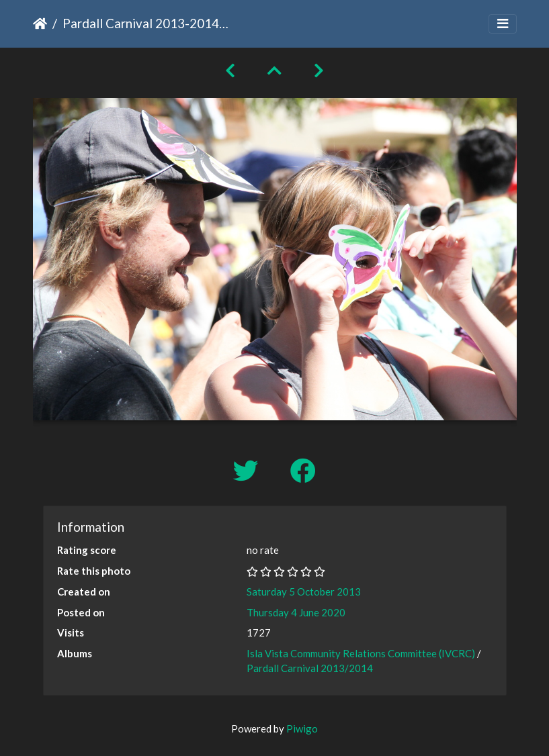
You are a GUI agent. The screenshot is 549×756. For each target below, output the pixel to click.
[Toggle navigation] (503, 24)
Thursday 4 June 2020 (296, 612)
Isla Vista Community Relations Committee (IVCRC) (361, 653)
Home (40, 23)
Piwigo (302, 728)
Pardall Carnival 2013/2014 (310, 668)
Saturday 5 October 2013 (304, 592)
